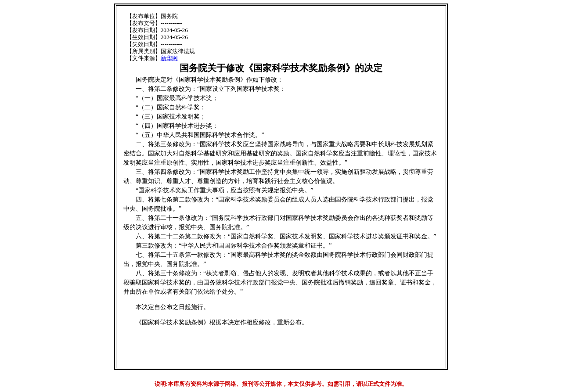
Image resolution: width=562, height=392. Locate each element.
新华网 (169, 58)
